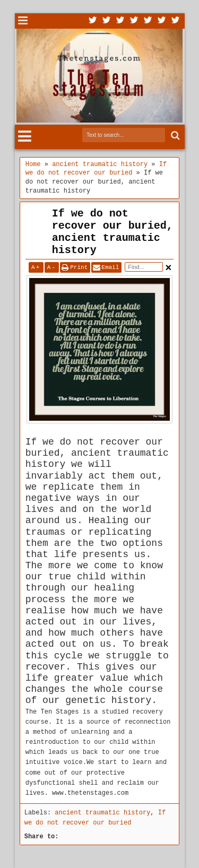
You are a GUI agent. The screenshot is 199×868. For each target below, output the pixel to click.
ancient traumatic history (102, 813)
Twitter (93, 21)
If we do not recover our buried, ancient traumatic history (113, 232)
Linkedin (148, 21)
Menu (23, 21)
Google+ (120, 21)
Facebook (107, 21)
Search (174, 136)
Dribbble (162, 21)
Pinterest (176, 21)
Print (79, 267)
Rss (134, 21)
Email (110, 267)
